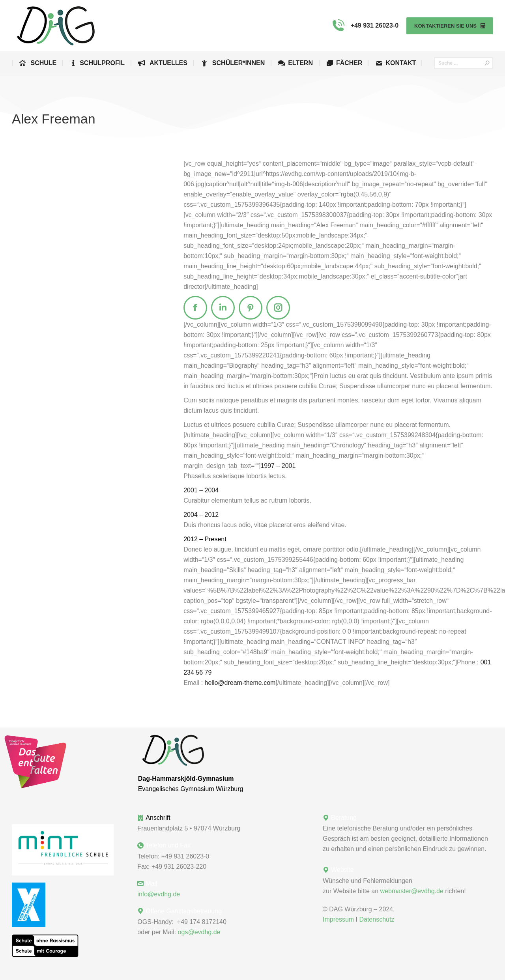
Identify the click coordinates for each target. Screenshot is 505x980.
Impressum (338, 919)
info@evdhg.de (159, 894)
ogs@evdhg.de (199, 932)
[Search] (464, 63)
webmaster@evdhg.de (412, 891)
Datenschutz (377, 919)
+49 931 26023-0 (364, 26)
